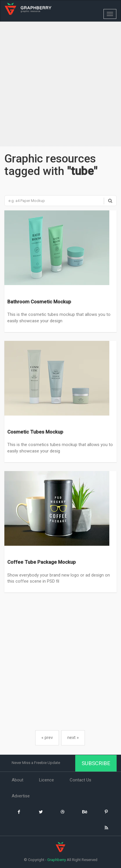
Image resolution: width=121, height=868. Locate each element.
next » (73, 738)
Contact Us (80, 780)
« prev (47, 738)
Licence (47, 780)
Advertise (21, 796)
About (17, 780)
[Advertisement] (60, 85)
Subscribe (96, 763)
